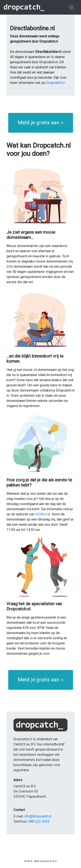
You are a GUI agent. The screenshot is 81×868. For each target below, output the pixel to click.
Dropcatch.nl (55, 83)
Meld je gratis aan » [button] (41, 123)
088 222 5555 (39, 821)
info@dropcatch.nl (38, 816)
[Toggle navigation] (71, 7)
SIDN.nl (41, 514)
